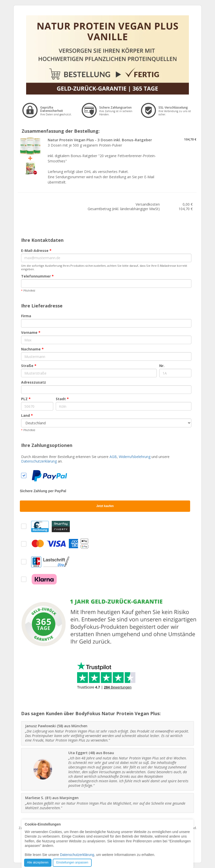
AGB (113, 457)
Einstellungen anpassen (72, 862)
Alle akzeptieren (38, 862)
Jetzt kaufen (105, 506)
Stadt (62, 399)
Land (27, 415)
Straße (29, 366)
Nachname (32, 349)
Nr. (162, 366)
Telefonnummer (37, 276)
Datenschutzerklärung (39, 461)
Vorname (31, 332)
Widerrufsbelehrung (135, 457)
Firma (26, 316)
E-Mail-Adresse (36, 250)
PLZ (26, 399)
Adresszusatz (34, 382)
